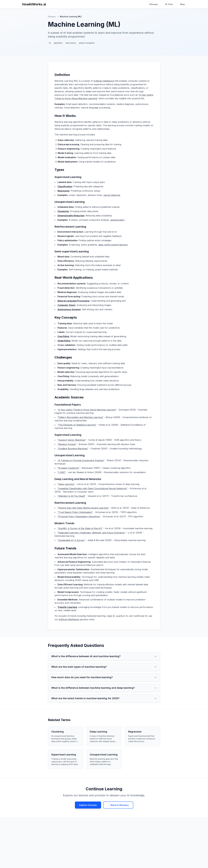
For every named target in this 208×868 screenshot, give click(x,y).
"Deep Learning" (66, 484)
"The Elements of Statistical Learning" (77, 425)
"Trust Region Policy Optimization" (75, 512)
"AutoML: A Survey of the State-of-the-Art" (80, 528)
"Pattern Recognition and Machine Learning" (80, 417)
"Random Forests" (67, 444)
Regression (64, 191)
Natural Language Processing (73, 301)
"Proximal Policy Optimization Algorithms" (79, 517)
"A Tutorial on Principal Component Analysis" (81, 460)
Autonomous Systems (69, 309)
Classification (65, 186)
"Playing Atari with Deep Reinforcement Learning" (83, 508)
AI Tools (169, 4)
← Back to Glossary (118, 805)
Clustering (63, 211)
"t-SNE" (62, 472)
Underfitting (64, 341)
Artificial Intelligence (104, 81)
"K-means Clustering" (69, 468)
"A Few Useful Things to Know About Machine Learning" (87, 410)
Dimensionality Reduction (71, 216)
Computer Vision (66, 305)
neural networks (112, 195)
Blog (182, 4)
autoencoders (117, 220)
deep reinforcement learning (113, 245)
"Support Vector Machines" (72, 440)
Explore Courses (88, 805)
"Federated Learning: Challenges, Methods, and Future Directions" (92, 533)
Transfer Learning (67, 607)
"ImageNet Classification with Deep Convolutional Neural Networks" (93, 488)
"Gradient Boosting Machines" (73, 449)
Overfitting (63, 336)
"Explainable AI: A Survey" (71, 540)
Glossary (153, 4)
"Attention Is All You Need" (71, 496)
